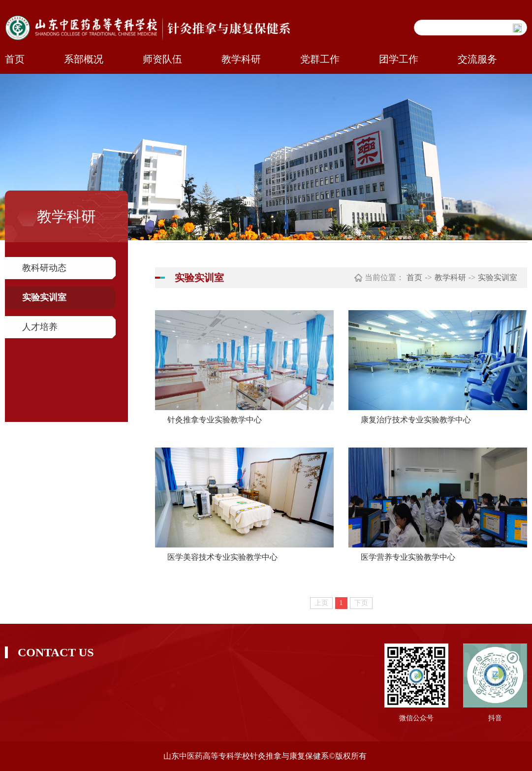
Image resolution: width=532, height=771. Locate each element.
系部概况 (84, 59)
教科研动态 (44, 268)
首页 (15, 59)
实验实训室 (44, 297)
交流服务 (477, 59)
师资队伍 (162, 59)
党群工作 (320, 59)
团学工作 (399, 59)
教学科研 (241, 59)
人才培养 (40, 327)
